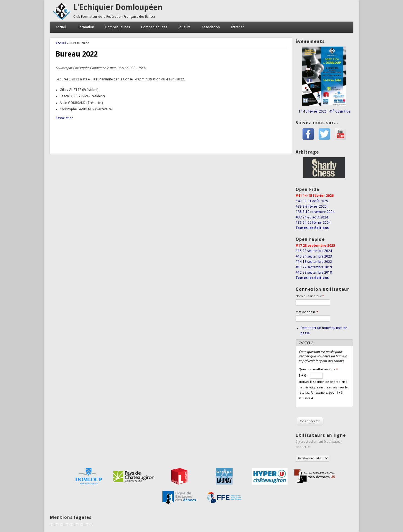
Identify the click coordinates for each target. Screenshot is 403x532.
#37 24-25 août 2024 (312, 217)
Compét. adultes (154, 27)
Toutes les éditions (312, 228)
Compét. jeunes (118, 27)
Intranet (237, 27)
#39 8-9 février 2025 (311, 207)
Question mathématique (318, 369)
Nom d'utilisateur (310, 296)
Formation (86, 27)
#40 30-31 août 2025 (312, 201)
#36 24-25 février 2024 (313, 223)
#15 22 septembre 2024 (314, 251)
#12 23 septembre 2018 (314, 273)
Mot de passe (307, 312)
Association (211, 27)
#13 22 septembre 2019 (314, 267)
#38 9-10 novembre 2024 (315, 212)
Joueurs (184, 27)
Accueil (61, 27)
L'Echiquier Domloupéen (118, 7)
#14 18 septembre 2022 (314, 262)
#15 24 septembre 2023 (314, 256)
